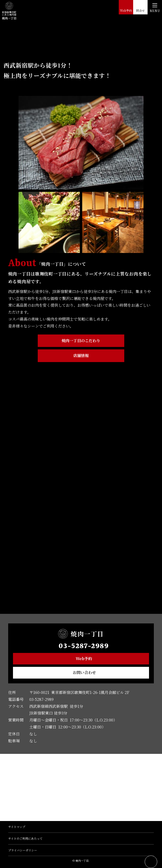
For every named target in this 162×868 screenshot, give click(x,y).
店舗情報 (81, 355)
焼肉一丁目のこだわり (81, 341)
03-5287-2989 (84, 646)
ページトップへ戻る (151, 862)
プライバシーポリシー (23, 850)
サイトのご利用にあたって (25, 838)
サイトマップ (17, 827)
